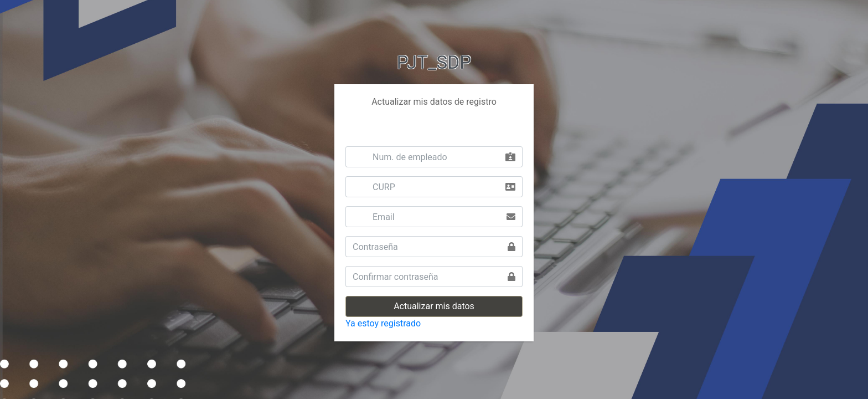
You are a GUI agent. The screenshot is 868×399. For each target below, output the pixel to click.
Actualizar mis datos (434, 306)
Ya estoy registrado (383, 323)
